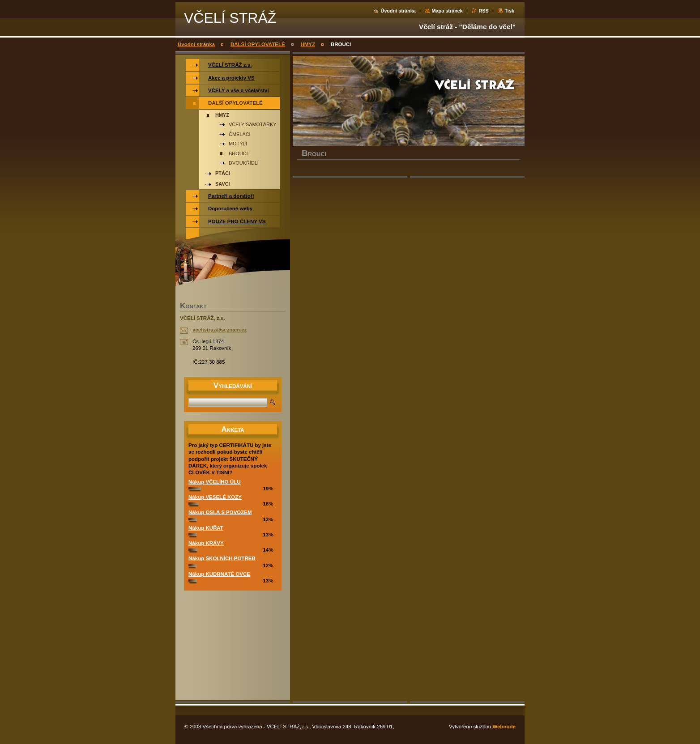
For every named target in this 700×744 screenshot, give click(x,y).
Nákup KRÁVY (206, 543)
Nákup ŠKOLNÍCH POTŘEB (222, 558)
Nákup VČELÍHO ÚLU (214, 482)
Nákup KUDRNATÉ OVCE (219, 574)
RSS (483, 11)
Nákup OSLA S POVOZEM (220, 512)
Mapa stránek (447, 11)
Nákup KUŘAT (206, 528)
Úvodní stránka (398, 11)
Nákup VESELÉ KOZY (215, 497)
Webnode (504, 727)
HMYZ (308, 44)
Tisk (509, 11)
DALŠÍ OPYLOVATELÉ (258, 44)
